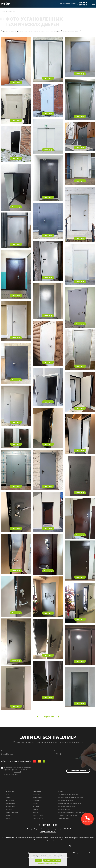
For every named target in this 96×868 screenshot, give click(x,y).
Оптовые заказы (37, 797)
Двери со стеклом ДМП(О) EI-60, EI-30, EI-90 (70, 797)
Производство (37, 800)
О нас (8, 794)
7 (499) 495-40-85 (83, 3)
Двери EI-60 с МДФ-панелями (66, 806)
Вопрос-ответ (10, 800)
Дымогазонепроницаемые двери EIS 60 (69, 803)
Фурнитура (36, 813)
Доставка (35, 803)
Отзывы (9, 797)
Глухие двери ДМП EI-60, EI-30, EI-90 (68, 794)
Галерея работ (10, 803)
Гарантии (35, 810)
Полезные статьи (38, 819)
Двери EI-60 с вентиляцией (66, 800)
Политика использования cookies (48, 864)
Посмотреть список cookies (52, 860)
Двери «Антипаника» (64, 810)
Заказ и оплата (37, 794)
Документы (10, 810)
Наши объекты (11, 806)
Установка (36, 806)
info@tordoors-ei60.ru (68, 4)
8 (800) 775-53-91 (83, 5)
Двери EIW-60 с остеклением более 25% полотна (72, 813)
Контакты (9, 819)
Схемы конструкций (12, 813)
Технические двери (64, 819)
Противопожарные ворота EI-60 (67, 816)
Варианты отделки (38, 816)
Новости (9, 816)
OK (38, 860)
